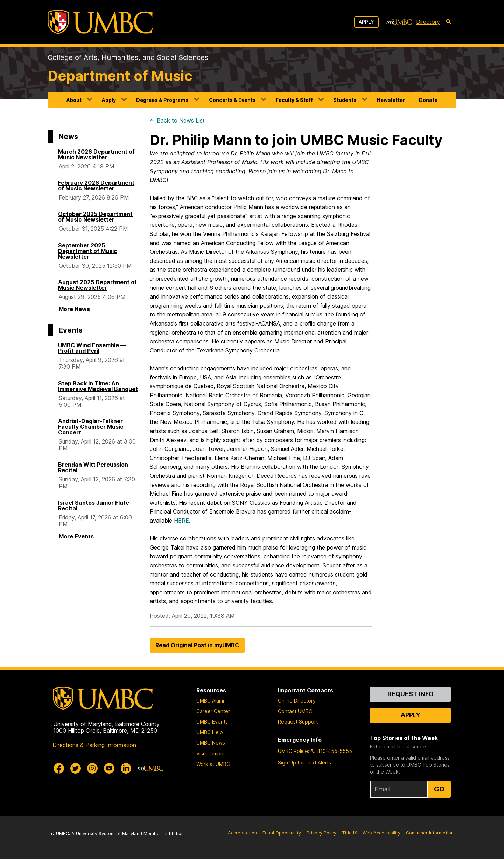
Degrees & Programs (162, 100)
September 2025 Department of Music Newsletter (88, 251)
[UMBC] (100, 22)
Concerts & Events (232, 100)
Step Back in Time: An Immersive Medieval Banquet (98, 386)
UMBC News (211, 743)
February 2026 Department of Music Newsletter (96, 186)
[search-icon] (449, 22)
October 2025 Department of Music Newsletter (95, 217)
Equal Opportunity (282, 833)
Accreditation (242, 833)
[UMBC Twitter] (76, 768)
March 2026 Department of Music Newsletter (96, 154)
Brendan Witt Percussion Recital (93, 467)
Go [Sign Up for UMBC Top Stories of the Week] (439, 789)
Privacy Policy (321, 833)
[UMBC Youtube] (109, 768)
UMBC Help (210, 732)
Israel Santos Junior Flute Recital (94, 505)
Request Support (298, 722)
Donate (428, 100)
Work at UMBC (213, 764)
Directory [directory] (428, 22)
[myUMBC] (399, 22)
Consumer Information (430, 833)
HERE (181, 521)
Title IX (349, 833)
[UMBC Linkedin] (126, 768)
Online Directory (297, 701)
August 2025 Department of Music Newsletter (97, 285)
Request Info (411, 694)
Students (345, 100)
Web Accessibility (381, 833)
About (74, 100)
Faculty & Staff (294, 100)
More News (74, 309)
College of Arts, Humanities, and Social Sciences (128, 57)
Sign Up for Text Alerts (304, 763)
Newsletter (391, 100)
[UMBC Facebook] (59, 768)
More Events (76, 536)
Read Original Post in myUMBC (197, 645)
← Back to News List (177, 120)
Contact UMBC (295, 711)
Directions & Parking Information (94, 745)
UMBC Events (212, 722)
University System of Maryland (109, 834)
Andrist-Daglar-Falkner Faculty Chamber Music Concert (91, 427)
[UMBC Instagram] (92, 768)
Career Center (213, 711)
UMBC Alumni (212, 701)
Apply (366, 22)
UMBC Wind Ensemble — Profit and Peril (92, 348)
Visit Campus (211, 753)
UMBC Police (293, 751)
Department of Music (120, 76)
